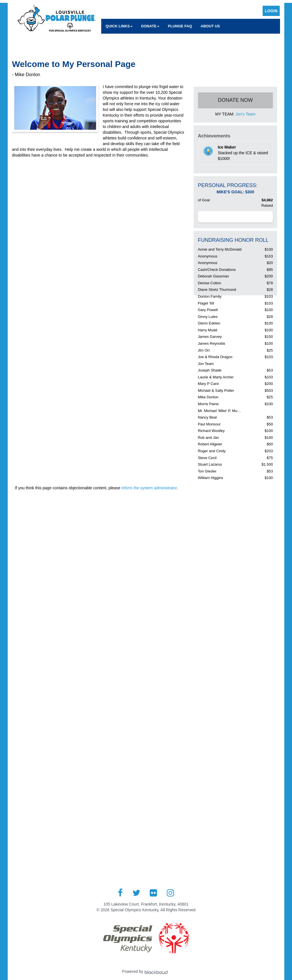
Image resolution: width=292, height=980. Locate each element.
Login (271, 11)
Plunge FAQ (180, 26)
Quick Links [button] (119, 26)
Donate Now (235, 100)
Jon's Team (246, 114)
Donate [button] (150, 26)
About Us (210, 26)
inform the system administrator (149, 488)
